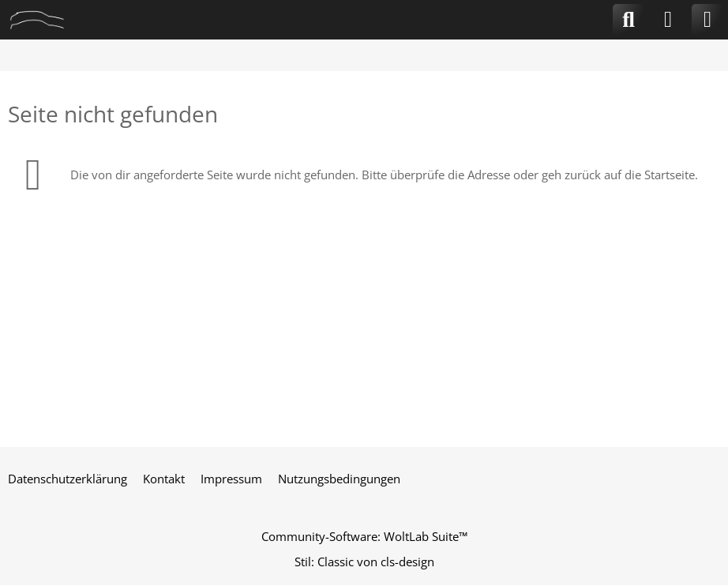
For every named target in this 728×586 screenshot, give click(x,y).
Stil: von (364, 562)
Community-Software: (364, 536)
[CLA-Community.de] (37, 20)
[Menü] (707, 20)
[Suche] (629, 20)
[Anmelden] (668, 20)
